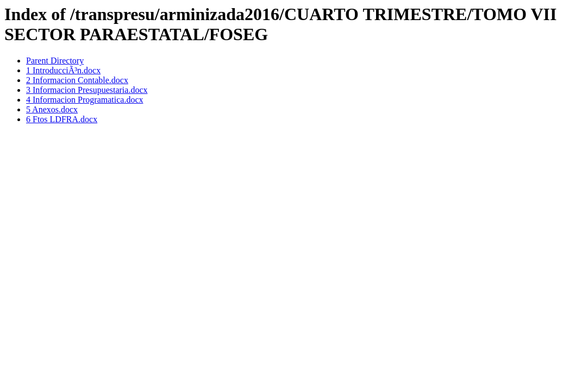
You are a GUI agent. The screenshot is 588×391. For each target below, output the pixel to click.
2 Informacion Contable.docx (77, 80)
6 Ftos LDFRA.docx (62, 119)
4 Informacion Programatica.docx (85, 100)
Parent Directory (55, 61)
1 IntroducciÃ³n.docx (63, 70)
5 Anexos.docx (52, 109)
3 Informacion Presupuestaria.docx (87, 90)
